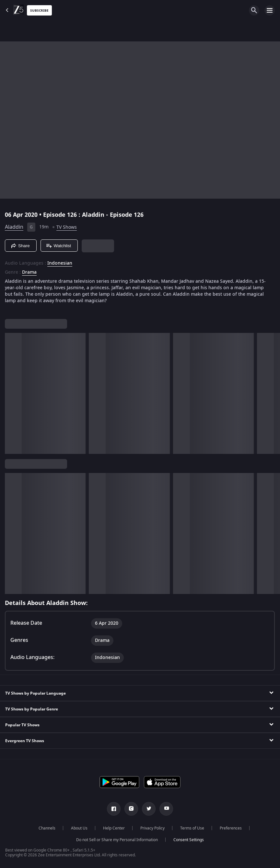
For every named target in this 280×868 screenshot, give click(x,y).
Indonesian (60, 263)
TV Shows (67, 227)
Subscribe (39, 11)
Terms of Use (192, 828)
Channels (47, 828)
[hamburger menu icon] (270, 10)
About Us (79, 828)
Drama (29, 272)
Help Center (114, 828)
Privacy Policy (152, 828)
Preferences (231, 828)
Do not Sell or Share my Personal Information (117, 840)
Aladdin (14, 227)
